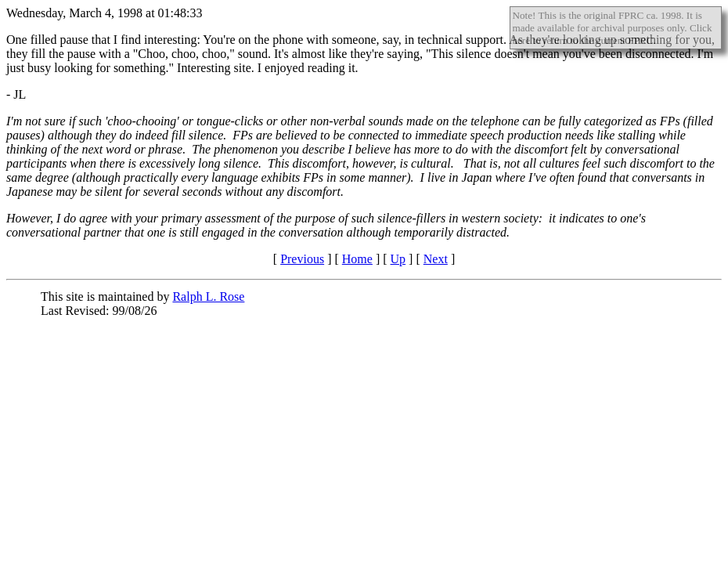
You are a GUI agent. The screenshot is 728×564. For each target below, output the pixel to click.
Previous (302, 259)
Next (436, 259)
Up (398, 259)
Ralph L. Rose (208, 296)
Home (357, 259)
